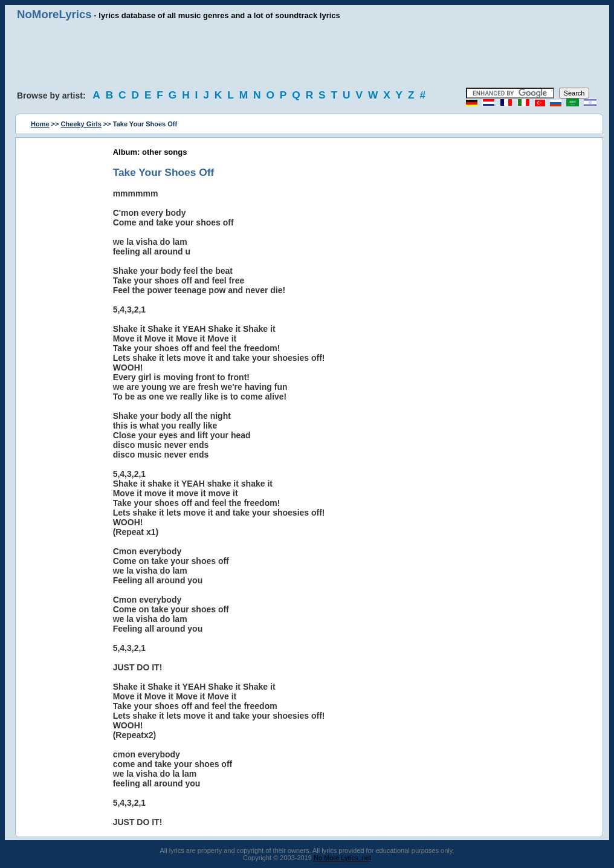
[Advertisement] (307, 54)
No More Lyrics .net (342, 858)
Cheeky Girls (81, 124)
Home (40, 124)
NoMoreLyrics (54, 14)
